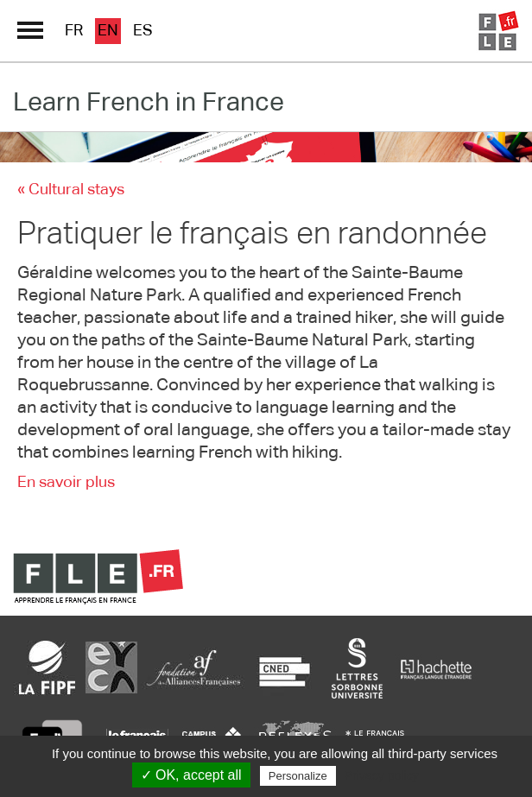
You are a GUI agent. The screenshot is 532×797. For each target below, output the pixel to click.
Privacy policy (382, 775)
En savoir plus (66, 483)
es (143, 31)
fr (74, 31)
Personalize (298, 776)
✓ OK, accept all (191, 775)
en (108, 31)
